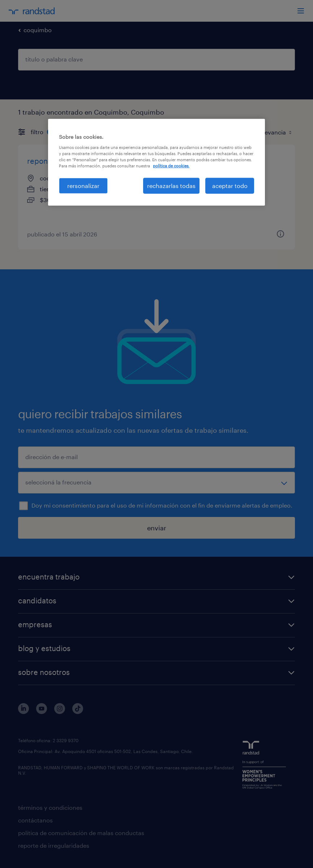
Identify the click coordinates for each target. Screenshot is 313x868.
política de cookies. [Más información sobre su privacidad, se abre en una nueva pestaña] (171, 166)
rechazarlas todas (171, 186)
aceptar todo (230, 186)
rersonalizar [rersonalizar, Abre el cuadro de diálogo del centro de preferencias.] (83, 186)
